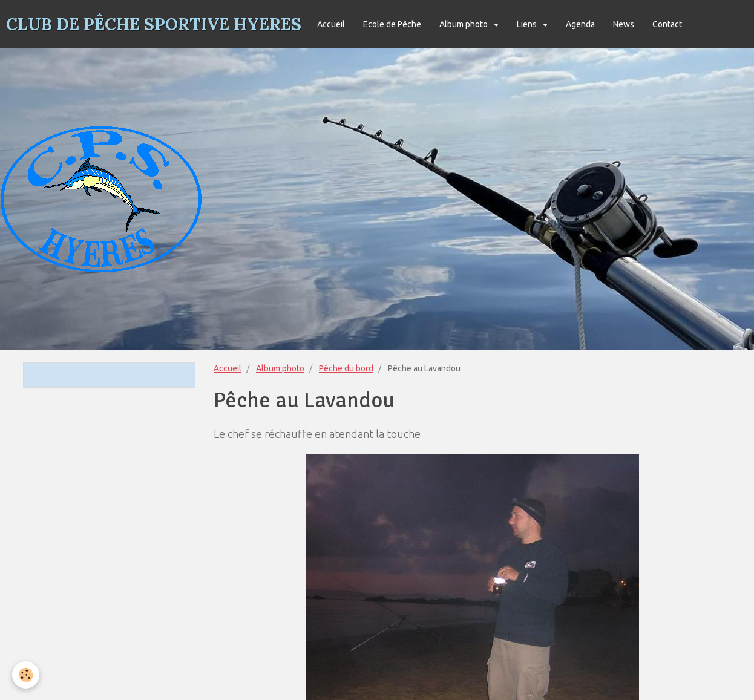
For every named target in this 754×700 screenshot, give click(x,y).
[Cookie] (26, 675)
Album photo (464, 24)
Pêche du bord (346, 368)
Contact (667, 24)
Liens (528, 24)
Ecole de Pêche (392, 24)
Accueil (331, 24)
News (624, 24)
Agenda (580, 24)
